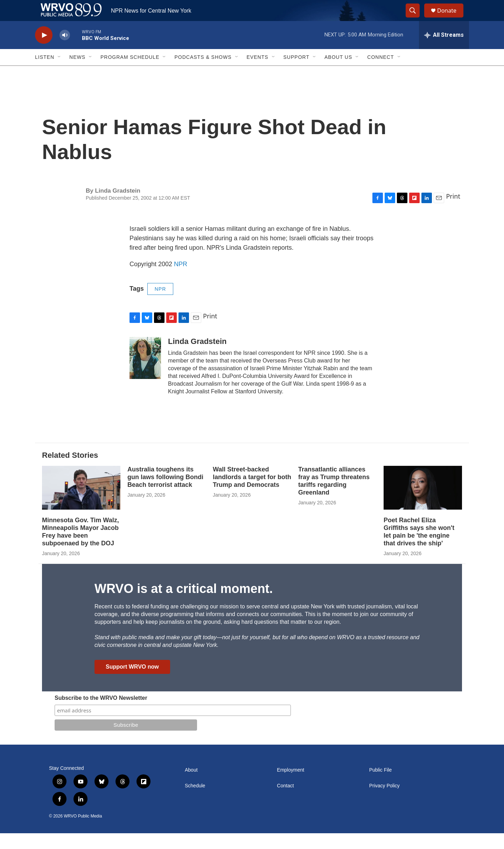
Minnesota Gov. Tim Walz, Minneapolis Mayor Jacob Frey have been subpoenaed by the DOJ (80, 547)
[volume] (65, 51)
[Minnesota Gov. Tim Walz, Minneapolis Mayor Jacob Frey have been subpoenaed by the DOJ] (81, 503)
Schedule (195, 802)
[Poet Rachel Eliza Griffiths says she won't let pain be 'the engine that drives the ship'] (423, 503)
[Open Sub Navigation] (59, 73)
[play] (44, 51)
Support (296, 73)
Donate (451, 18)
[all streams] (444, 51)
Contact (285, 802)
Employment (290, 786)
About (191, 786)
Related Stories (70, 471)
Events (258, 73)
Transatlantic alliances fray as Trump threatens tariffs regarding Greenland (334, 497)
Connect (380, 73)
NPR (181, 280)
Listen (45, 73)
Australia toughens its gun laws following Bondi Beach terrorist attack (165, 493)
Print (453, 212)
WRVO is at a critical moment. (184, 604)
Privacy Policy (384, 802)
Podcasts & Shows (203, 73)
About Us (338, 73)
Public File (381, 786)
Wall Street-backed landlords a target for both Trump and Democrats (252, 493)
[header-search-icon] (416, 19)
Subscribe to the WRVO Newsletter (101, 714)
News (77, 73)
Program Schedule (130, 73)
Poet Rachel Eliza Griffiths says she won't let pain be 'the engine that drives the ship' (419, 547)
